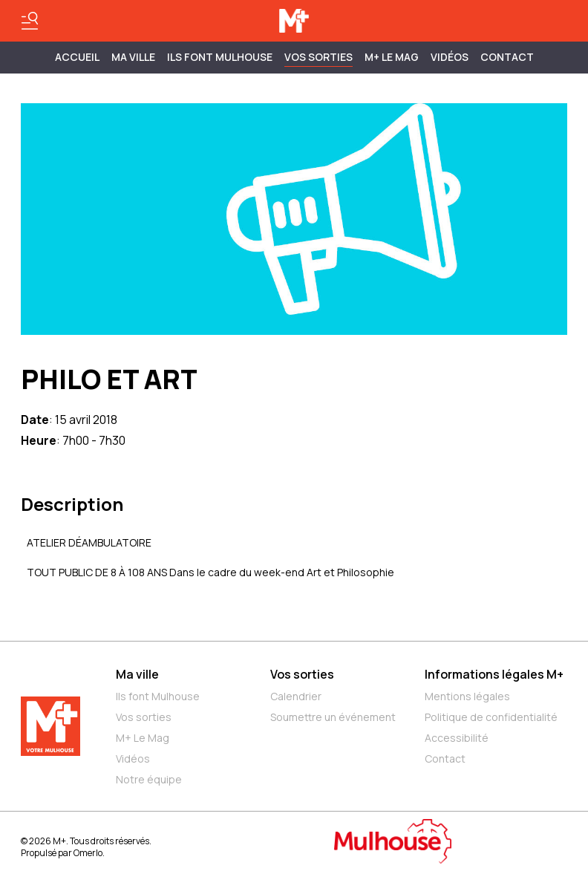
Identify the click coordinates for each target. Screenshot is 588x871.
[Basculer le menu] (30, 21)
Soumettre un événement (333, 717)
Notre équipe (149, 779)
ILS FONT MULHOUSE (220, 57)
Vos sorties (318, 57)
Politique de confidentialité (491, 717)
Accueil (77, 57)
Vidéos (450, 57)
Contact (507, 57)
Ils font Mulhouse (158, 696)
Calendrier (296, 696)
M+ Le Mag (392, 57)
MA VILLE (133, 57)
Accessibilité (457, 738)
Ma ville (137, 674)
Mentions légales (467, 696)
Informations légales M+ (494, 674)
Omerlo (88, 853)
